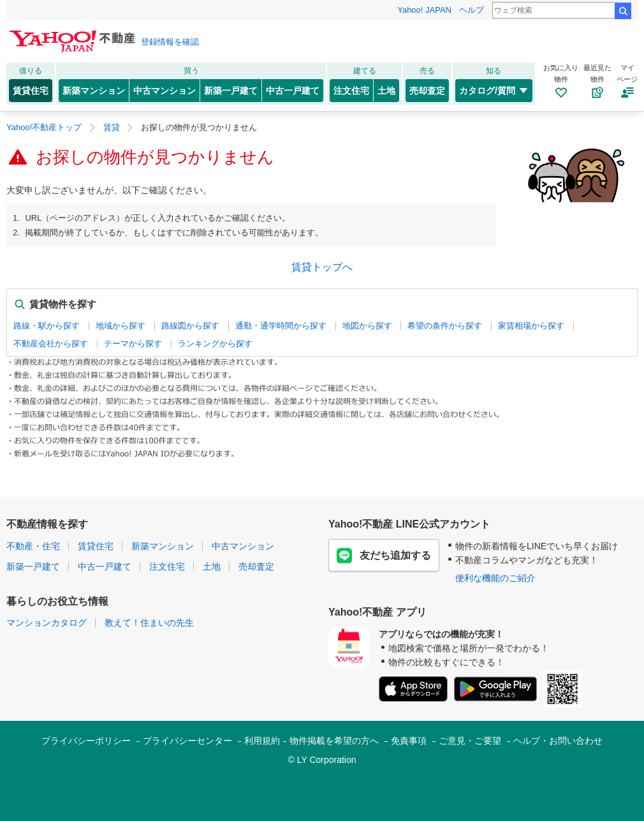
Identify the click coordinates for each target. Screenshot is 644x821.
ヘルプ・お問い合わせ (558, 741)
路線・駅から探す (47, 326)
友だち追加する (384, 556)
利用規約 (262, 741)
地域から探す (121, 326)
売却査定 (427, 91)
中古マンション (165, 91)
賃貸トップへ (322, 267)
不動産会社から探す (51, 344)
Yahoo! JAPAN (424, 10)
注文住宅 (351, 91)
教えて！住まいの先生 (149, 623)
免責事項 (409, 741)
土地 (386, 91)
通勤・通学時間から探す (281, 326)
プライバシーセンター (187, 741)
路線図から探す (190, 326)
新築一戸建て (231, 91)
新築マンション (94, 91)
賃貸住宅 (31, 91)
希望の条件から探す (445, 326)
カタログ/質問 (494, 91)
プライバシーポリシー (86, 741)
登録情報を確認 (170, 42)
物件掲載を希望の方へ (334, 741)
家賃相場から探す (531, 326)
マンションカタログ (47, 623)
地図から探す (367, 326)
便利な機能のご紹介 (495, 578)
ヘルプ (472, 10)
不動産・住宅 (33, 546)
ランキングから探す (215, 344)
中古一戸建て (293, 91)
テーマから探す (133, 344)
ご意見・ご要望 (470, 741)
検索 (623, 11)
